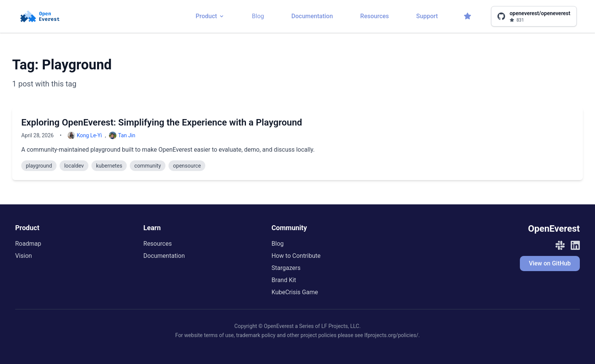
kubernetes (109, 166)
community (148, 166)
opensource (187, 166)
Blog (258, 16)
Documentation (312, 16)
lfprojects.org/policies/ (391, 335)
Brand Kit (284, 280)
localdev (74, 166)
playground (39, 166)
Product (210, 16)
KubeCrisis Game (295, 292)
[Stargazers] (467, 16)
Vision (24, 256)
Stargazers (286, 268)
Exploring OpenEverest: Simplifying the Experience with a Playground (162, 122)
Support (427, 16)
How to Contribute (296, 256)
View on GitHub (550, 263)
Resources (375, 16)
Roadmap (28, 244)
